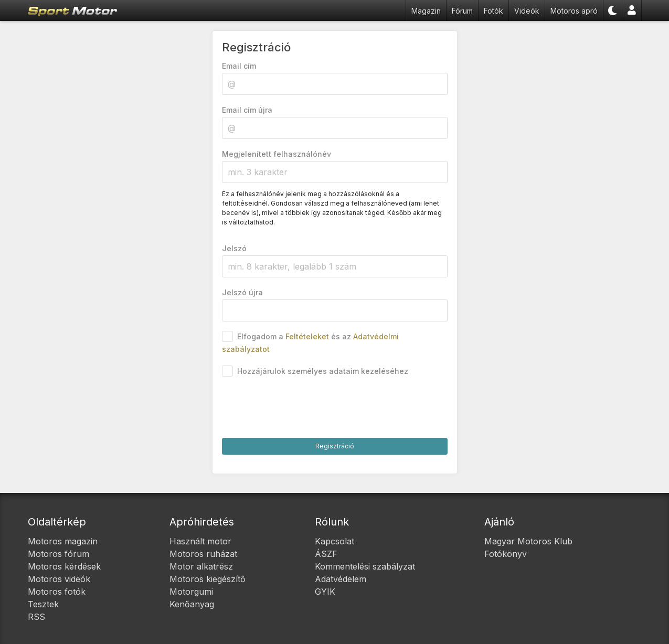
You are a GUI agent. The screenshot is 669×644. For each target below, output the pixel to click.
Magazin (426, 11)
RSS (36, 617)
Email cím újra (247, 110)
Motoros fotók (57, 592)
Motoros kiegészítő (208, 579)
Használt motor (200, 541)
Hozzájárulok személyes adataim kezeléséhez (323, 371)
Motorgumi (191, 592)
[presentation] (302, 408)
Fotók (493, 11)
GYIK (325, 592)
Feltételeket (307, 336)
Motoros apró (574, 11)
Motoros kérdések (64, 566)
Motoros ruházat (203, 554)
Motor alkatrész (201, 566)
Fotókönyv (506, 554)
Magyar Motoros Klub (528, 541)
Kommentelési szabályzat (365, 566)
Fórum (462, 11)
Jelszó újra (242, 292)
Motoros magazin (63, 541)
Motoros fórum (59, 554)
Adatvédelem (341, 579)
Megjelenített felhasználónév (277, 154)
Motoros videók (59, 579)
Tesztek (43, 604)
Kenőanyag (192, 604)
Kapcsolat (334, 541)
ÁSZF (326, 554)
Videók (527, 11)
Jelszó (234, 248)
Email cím (239, 66)
